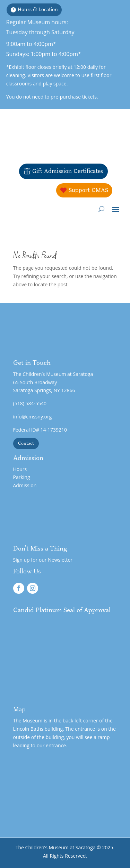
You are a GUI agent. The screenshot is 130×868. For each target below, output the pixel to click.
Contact (26, 443)
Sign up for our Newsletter (43, 560)
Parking (22, 477)
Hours (20, 469)
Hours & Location (38, 10)
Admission (25, 485)
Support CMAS (88, 190)
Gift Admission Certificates (68, 171)
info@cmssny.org (33, 417)
